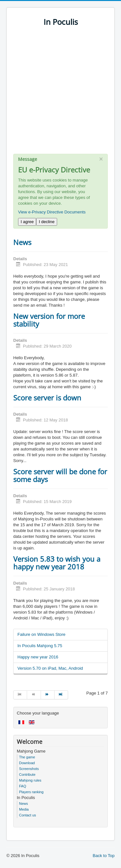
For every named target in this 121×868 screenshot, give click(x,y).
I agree (27, 222)
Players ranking (31, 792)
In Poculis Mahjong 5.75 (40, 646)
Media (24, 809)
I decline (46, 222)
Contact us (28, 815)
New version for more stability (49, 320)
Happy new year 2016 (38, 657)
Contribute (27, 774)
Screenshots (29, 769)
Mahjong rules (30, 780)
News (22, 242)
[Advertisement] (60, 93)
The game (27, 757)
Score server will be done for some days (60, 475)
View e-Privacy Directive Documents (52, 212)
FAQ (23, 786)
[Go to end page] (61, 695)
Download (27, 763)
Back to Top (104, 856)
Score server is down (47, 398)
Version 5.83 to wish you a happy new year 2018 (57, 563)
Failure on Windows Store (41, 634)
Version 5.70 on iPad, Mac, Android (50, 668)
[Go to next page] (48, 695)
